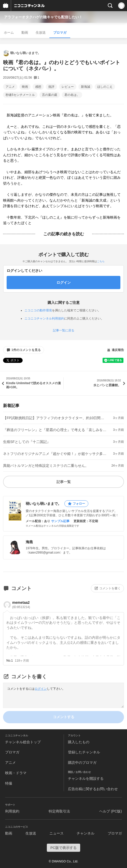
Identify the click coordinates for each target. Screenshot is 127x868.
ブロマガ (60, 33)
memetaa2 (21, 605)
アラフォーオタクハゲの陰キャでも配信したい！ (43, 17)
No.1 (10, 661)
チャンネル (86, 833)
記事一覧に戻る (64, 330)
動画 (25, 33)
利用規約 (12, 811)
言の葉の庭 (50, 95)
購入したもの (79, 742)
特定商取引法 (59, 811)
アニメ (10, 87)
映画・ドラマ (16, 773)
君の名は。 (72, 95)
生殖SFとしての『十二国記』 (27, 442)
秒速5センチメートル (20, 95)
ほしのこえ (105, 87)
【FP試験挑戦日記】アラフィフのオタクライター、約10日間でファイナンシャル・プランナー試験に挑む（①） (55, 418)
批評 (51, 87)
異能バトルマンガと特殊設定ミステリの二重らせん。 (46, 466)
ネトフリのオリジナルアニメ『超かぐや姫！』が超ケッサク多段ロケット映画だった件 (55, 454)
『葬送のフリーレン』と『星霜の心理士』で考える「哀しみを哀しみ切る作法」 (55, 430)
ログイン (41, 689)
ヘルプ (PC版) (111, 811)
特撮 (9, 783)
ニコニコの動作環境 (38, 310)
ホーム (9, 33)
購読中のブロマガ (82, 763)
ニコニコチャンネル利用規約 (44, 318)
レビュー (68, 87)
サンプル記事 (60, 521)
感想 (38, 87)
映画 (25, 87)
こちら (101, 261)
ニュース (57, 833)
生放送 (41, 33)
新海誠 (86, 87)
